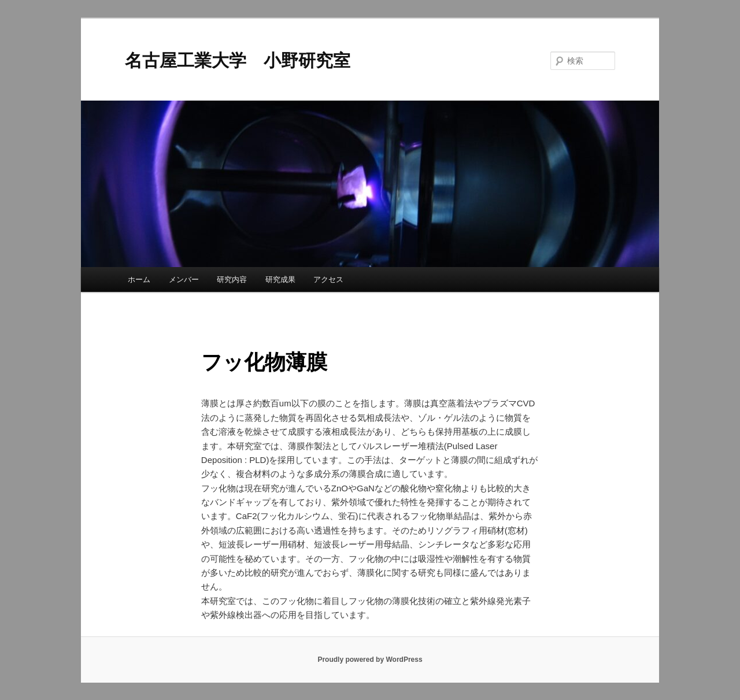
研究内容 (232, 279)
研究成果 (280, 279)
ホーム (139, 279)
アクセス (328, 279)
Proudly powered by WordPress (370, 660)
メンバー (184, 279)
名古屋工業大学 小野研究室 (238, 60)
